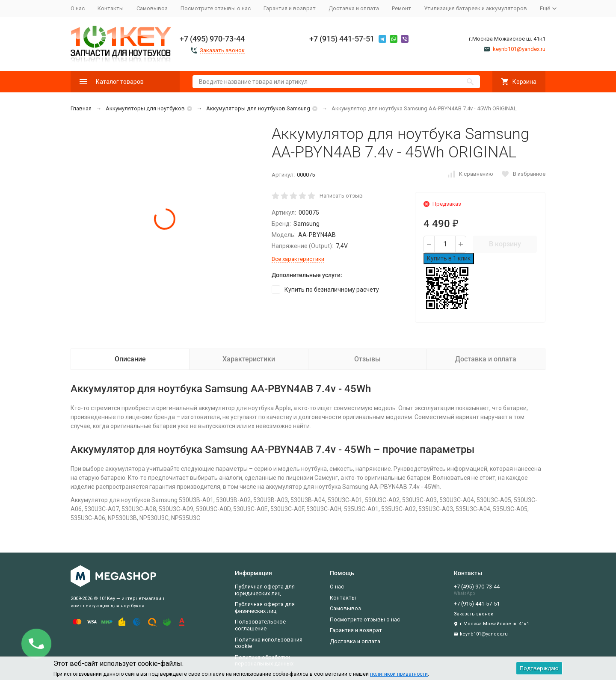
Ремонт (401, 8)
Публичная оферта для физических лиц (265, 608)
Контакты (111, 8)
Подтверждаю (539, 668)
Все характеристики (298, 259)
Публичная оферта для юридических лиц (265, 590)
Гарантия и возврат (290, 8)
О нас (78, 8)
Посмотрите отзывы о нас (216, 8)
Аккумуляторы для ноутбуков (145, 108)
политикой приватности (399, 674)
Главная (81, 108)
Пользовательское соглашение (260, 625)
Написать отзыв (341, 196)
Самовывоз (152, 8)
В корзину (505, 244)
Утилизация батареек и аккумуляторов (475, 8)
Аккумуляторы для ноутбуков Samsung (258, 108)
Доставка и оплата (354, 8)
